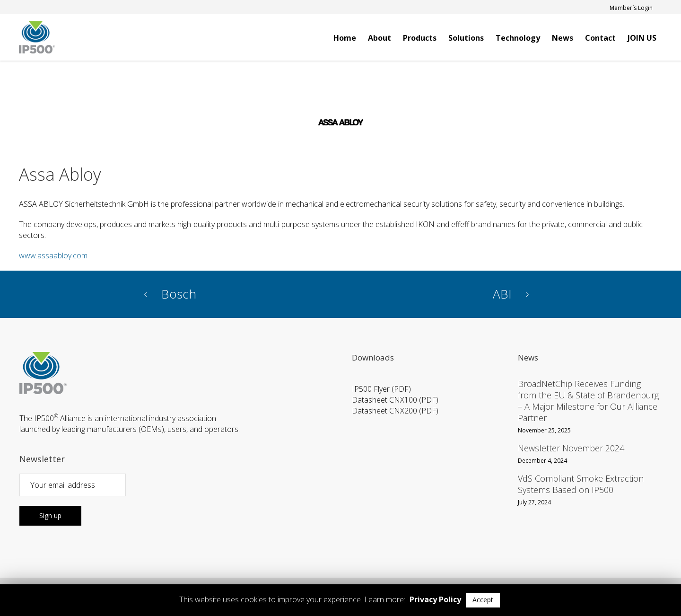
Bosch (179, 294)
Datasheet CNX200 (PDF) (395, 411)
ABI (502, 294)
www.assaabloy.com (53, 255)
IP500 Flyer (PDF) (381, 389)
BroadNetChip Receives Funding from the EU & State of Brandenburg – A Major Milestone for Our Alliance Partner (588, 401)
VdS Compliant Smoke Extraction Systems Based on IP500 (581, 484)
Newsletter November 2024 (571, 448)
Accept (483, 600)
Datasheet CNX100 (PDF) (395, 400)
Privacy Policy (435, 599)
